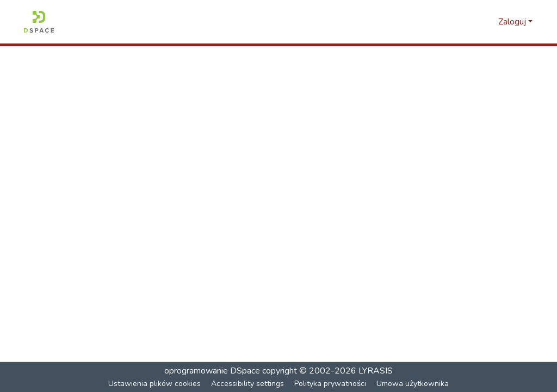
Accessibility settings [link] (248, 384)
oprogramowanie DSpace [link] (212, 371)
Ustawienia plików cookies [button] (155, 384)
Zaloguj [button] (513, 22)
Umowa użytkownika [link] (413, 384)
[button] (39, 22)
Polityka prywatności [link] (331, 384)
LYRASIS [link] (376, 371)
